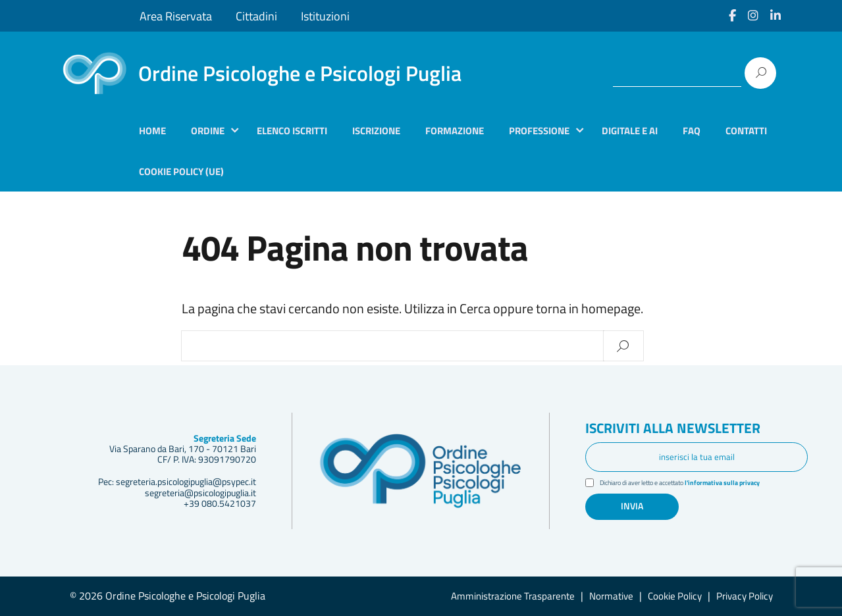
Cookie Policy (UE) (181, 171)
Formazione (455, 131)
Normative (611, 596)
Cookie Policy (675, 596)
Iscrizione (376, 131)
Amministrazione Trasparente (513, 596)
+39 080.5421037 (220, 503)
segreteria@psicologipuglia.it (200, 493)
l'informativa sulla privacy (739, 483)
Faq (692, 131)
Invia (632, 506)
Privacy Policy (745, 596)
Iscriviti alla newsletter (675, 429)
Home (152, 131)
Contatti (746, 131)
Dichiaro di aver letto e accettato (690, 483)
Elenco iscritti (292, 131)
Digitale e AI (630, 131)
